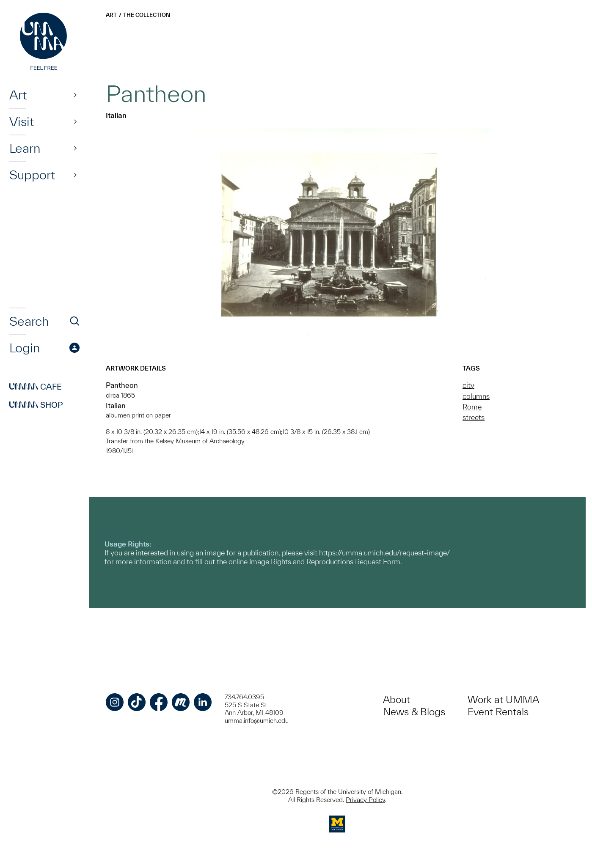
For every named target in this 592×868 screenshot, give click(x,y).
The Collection (147, 15)
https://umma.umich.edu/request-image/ (384, 553)
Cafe (36, 387)
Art (18, 95)
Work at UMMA (503, 699)
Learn (25, 148)
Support (32, 175)
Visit (22, 121)
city (468, 385)
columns (476, 396)
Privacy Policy (365, 800)
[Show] (75, 95)
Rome (472, 407)
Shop (36, 405)
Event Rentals (498, 712)
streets (474, 417)
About (397, 699)
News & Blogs (414, 712)
